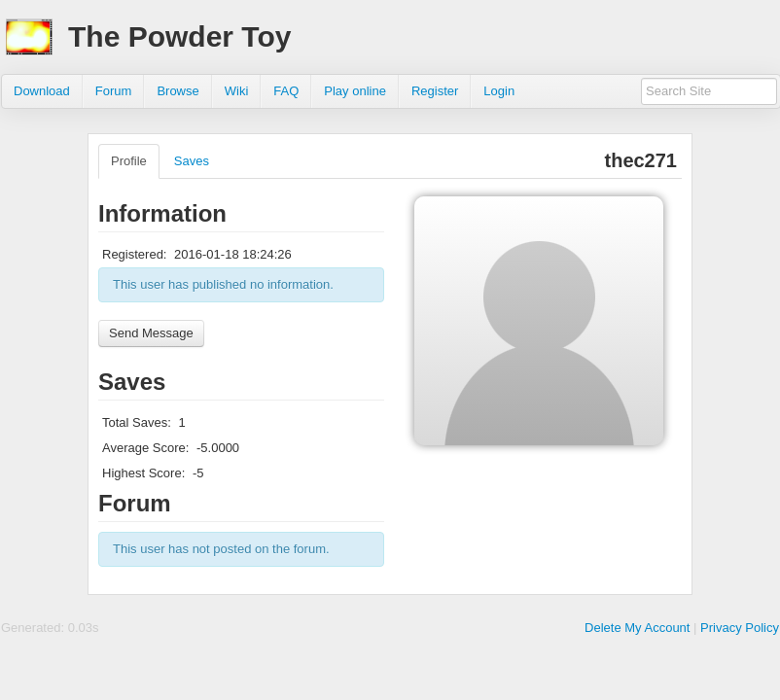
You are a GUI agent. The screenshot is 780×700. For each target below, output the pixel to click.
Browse (177, 91)
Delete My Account (637, 628)
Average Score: (145, 448)
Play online (355, 91)
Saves (192, 161)
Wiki (237, 91)
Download (42, 91)
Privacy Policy (740, 628)
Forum (114, 91)
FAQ (286, 91)
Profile (129, 161)
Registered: (134, 254)
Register (435, 91)
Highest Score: (143, 473)
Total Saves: (137, 422)
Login (499, 91)
